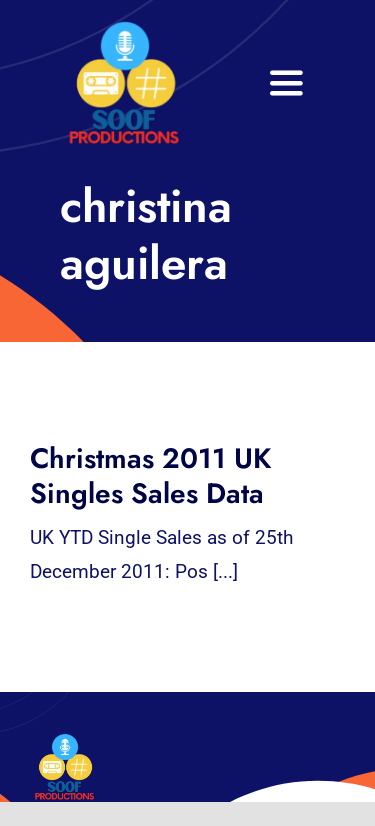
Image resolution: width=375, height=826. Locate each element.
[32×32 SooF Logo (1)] (124, 29)
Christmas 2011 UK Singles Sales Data (150, 476)
